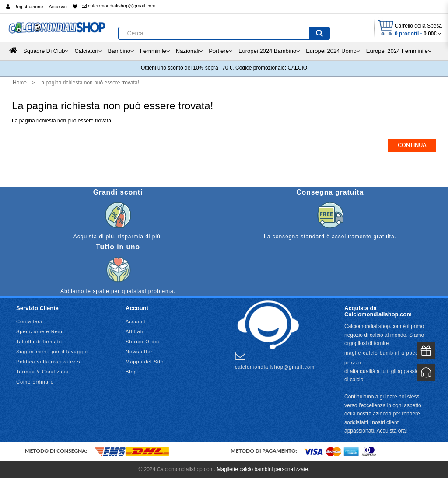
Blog (131, 372)
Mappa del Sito (145, 362)
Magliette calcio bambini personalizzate (262, 469)
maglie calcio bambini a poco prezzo (381, 358)
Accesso (58, 7)
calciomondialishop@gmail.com (119, 6)
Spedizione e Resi (39, 331)
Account (136, 321)
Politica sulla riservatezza (49, 362)
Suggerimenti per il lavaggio (52, 352)
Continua (412, 145)
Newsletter (139, 352)
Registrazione (28, 7)
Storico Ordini (143, 342)
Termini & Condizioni (42, 372)
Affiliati (135, 331)
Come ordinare (35, 382)
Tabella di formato (39, 342)
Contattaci (29, 321)
